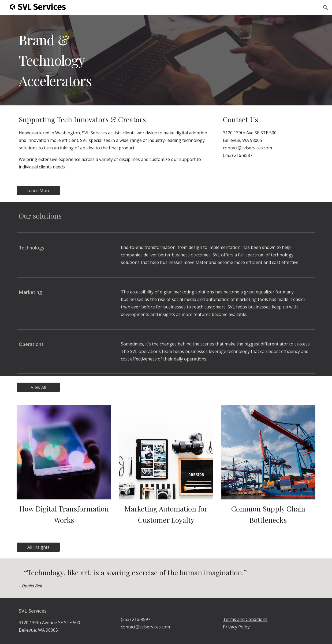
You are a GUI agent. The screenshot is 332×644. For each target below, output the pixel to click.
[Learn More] (38, 190)
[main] (166, 60)
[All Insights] (38, 547)
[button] (326, 8)
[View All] (38, 387)
